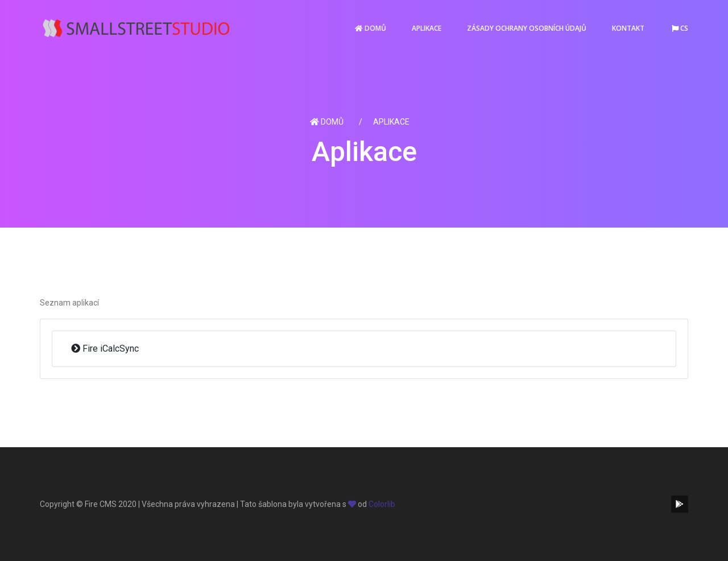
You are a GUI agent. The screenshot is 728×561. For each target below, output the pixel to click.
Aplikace (427, 28)
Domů (370, 28)
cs (680, 28)
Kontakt (628, 28)
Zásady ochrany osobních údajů (527, 28)
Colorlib (382, 504)
